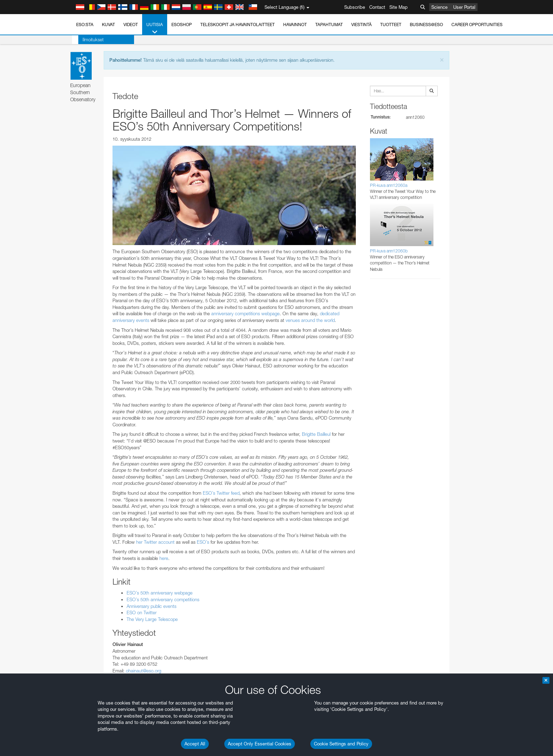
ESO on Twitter (142, 612)
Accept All (195, 744)
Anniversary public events (151, 606)
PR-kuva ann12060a (389, 185)
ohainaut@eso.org (144, 671)
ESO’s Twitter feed (221, 493)
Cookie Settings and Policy (341, 744)
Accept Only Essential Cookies (260, 744)
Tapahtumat (329, 25)
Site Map (399, 7)
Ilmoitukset (87, 39)
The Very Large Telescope (152, 619)
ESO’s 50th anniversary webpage (160, 593)
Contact (377, 7)
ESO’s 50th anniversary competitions (163, 599)
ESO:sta (85, 25)
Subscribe (355, 7)
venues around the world (310, 320)
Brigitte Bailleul (316, 434)
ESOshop (182, 25)
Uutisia (155, 29)
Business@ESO (426, 25)
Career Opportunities (477, 25)
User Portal (464, 7)
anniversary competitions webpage (245, 313)
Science (439, 7)
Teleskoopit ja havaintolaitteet (238, 25)
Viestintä (361, 25)
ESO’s (203, 542)
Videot (131, 25)
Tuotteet (391, 25)
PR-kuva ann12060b (389, 251)
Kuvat (108, 25)
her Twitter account (155, 542)
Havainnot (295, 25)
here (164, 558)
